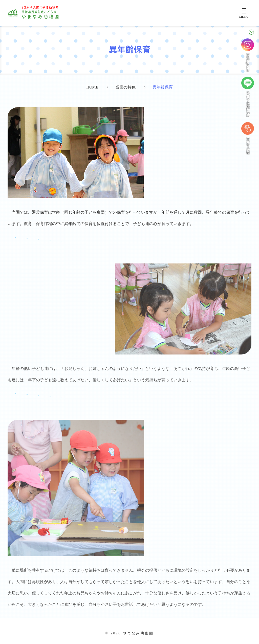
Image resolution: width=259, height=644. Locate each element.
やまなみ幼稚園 (41, 13)
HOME (92, 87)
